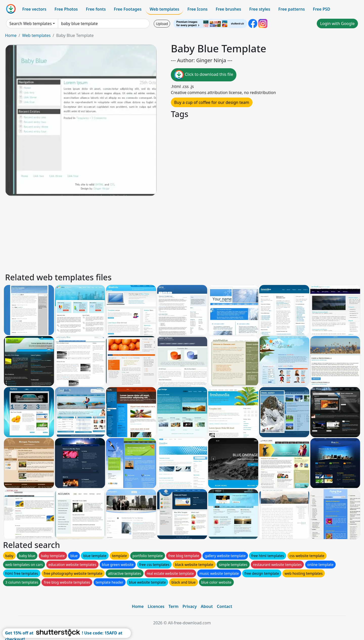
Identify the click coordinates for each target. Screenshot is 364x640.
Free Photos (66, 9)
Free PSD (322, 9)
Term (173, 606)
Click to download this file (204, 75)
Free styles (260, 9)
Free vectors (34, 9)
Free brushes (228, 9)
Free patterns (292, 9)
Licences (156, 606)
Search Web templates (31, 24)
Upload (162, 24)
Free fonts (96, 9)
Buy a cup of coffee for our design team (212, 102)
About (207, 606)
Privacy (190, 606)
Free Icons (197, 9)
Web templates (164, 9)
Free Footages (128, 9)
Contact (225, 606)
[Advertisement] (156, 234)
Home (11, 35)
